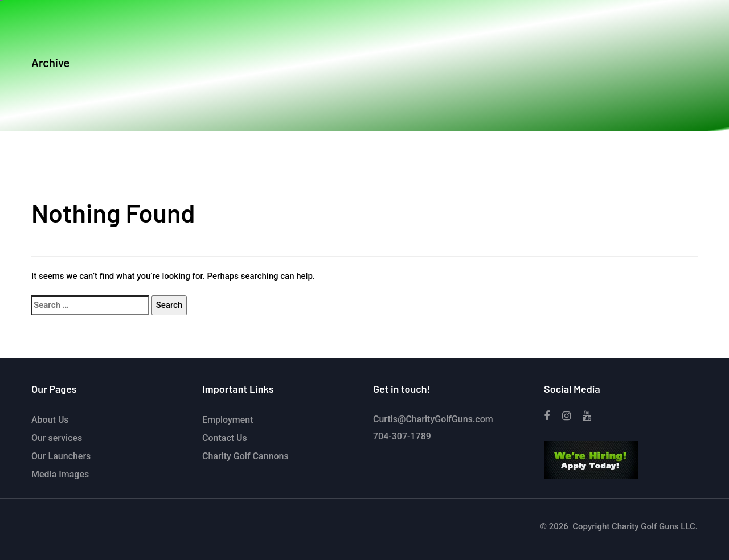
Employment (228, 420)
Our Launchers (61, 456)
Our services (57, 438)
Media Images (60, 474)
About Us (50, 420)
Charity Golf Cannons (245, 456)
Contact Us (225, 438)
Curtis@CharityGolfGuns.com (433, 419)
